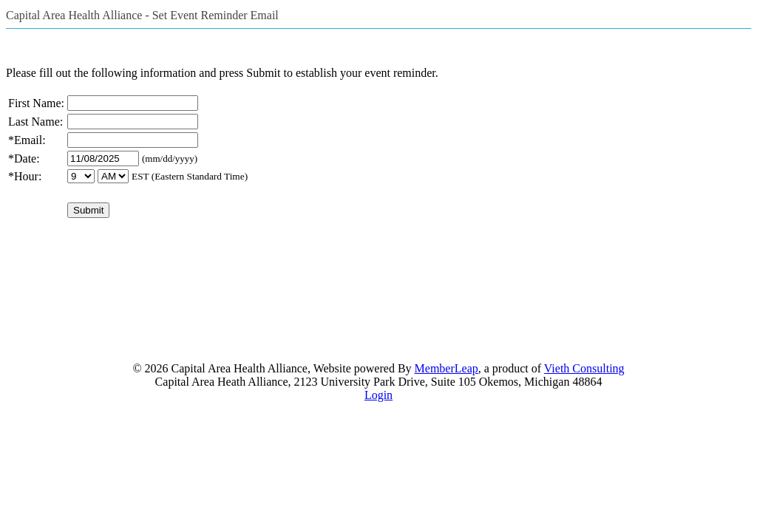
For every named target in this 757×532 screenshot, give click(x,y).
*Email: (27, 140)
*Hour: (25, 176)
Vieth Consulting (584, 368)
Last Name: (35, 122)
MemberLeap (447, 368)
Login (378, 395)
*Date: (24, 158)
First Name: (36, 103)
